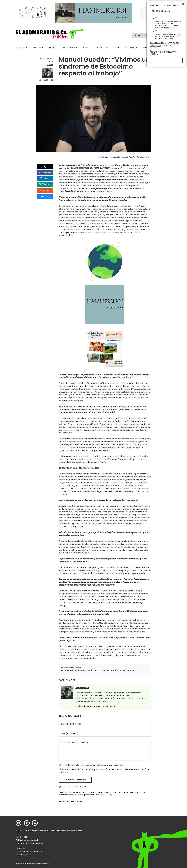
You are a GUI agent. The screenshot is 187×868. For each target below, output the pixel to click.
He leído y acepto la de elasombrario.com (92, 765)
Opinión (37, 48)
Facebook (46, 173)
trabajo (130, 670)
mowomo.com (43, 864)
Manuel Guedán (111, 670)
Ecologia (20, 48)
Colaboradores (23, 855)
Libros (52, 48)
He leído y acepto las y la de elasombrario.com (169, 836)
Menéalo (45, 191)
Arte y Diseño (103, 48)
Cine (117, 48)
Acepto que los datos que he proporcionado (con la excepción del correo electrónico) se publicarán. (104, 771)
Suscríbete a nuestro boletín (165, 806)
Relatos (167, 48)
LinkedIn (46, 178)
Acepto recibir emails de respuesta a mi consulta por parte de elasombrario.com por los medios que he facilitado (169, 824)
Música (87, 48)
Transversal (131, 48)
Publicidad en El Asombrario (30, 851)
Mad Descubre (151, 48)
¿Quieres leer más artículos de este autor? (96, 706)
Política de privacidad (27, 840)
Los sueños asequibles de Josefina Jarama (82, 670)
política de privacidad (93, 765)
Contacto (21, 848)
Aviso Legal (21, 837)
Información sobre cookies (29, 843)
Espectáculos (68, 48)
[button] (49, 34)
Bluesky (45, 197)
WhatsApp (46, 184)
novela (122, 670)
